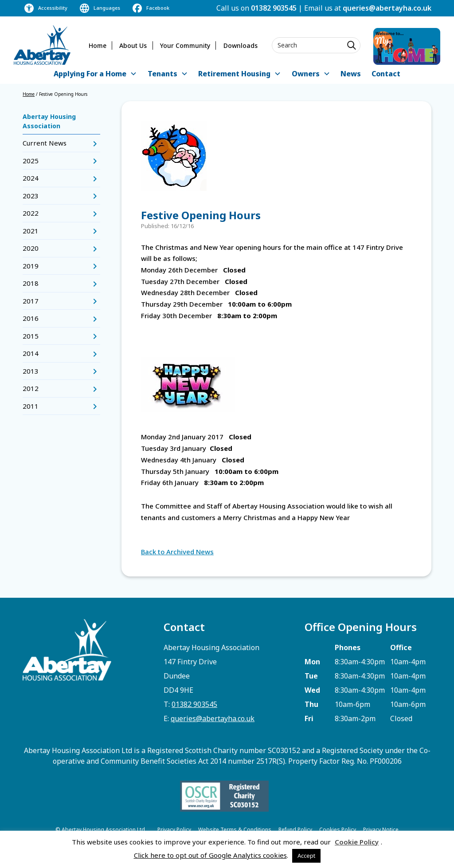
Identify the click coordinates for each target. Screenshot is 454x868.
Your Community (185, 45)
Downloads (241, 45)
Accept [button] (306, 856)
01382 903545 (274, 8)
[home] (42, 45)
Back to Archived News (177, 552)
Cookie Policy (357, 842)
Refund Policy (295, 830)
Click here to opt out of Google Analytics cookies (210, 855)
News (351, 74)
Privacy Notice (381, 830)
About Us (133, 45)
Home (98, 45)
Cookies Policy (338, 830)
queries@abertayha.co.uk (387, 8)
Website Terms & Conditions (235, 830)
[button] (95, 74)
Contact (386, 74)
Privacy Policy (174, 830)
